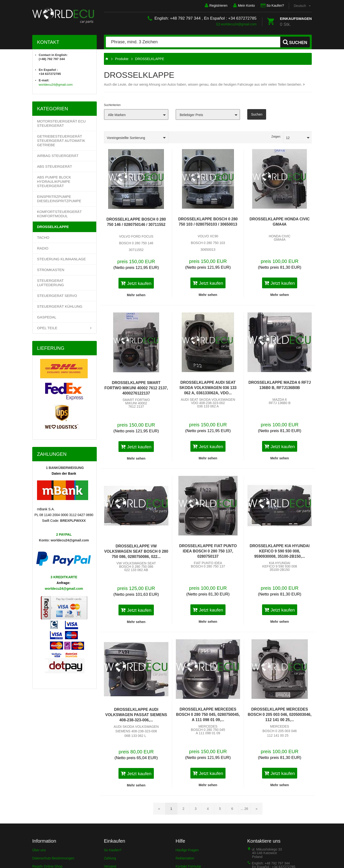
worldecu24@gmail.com (236, 24)
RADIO (43, 248)
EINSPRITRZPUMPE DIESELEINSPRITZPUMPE (59, 199)
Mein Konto (244, 6)
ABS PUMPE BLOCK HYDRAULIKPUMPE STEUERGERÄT (54, 181)
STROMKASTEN (51, 270)
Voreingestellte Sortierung (126, 138)
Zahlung (110, 858)
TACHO (43, 237)
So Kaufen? (272, 6)
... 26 (244, 809)
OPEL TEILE (47, 328)
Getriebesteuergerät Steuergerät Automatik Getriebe (61, 141)
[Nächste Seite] (257, 809)
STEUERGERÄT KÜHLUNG (60, 306)
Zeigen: (276, 137)
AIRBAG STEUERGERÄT (58, 156)
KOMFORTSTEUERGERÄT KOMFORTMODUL (59, 214)
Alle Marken (117, 115)
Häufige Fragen (187, 850)
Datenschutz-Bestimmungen (53, 858)
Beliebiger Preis (191, 115)
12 (288, 138)
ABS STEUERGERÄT (55, 166)
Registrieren (216, 6)
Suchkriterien (112, 105)
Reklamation (185, 858)
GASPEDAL (47, 317)
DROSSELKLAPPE (53, 227)
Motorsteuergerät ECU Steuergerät (61, 123)
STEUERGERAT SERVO (57, 296)
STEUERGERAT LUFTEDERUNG (51, 283)
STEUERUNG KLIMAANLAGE (61, 259)
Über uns (39, 850)
